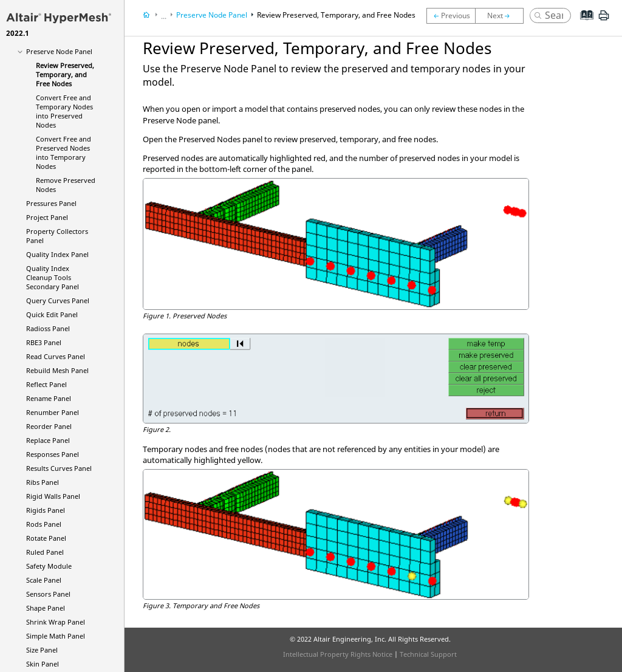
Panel (48, 328)
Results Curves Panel (59, 468)
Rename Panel (49, 398)
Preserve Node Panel (59, 51)
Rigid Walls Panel (53, 496)
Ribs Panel (43, 482)
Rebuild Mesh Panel (57, 370)
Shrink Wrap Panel (56, 622)
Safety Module (49, 566)
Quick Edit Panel (52, 314)
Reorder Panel (49, 426)
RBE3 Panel (44, 342)
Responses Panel (53, 454)
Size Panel (42, 650)
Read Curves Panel (56, 356)
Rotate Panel (46, 538)
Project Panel (47, 217)
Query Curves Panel (58, 300)
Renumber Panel (53, 412)
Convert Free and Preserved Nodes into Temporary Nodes (63, 153)
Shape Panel (46, 608)
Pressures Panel (51, 203)
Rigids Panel (46, 510)
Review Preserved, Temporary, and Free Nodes (65, 74)
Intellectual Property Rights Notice (338, 654)
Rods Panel (44, 524)
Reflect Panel (46, 384)
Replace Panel (48, 440)
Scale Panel (44, 580)
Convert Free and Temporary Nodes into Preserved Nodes (64, 111)
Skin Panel (43, 664)
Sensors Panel (48, 594)
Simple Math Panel (56, 636)
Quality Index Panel (57, 254)
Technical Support (428, 654)
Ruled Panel (45, 552)
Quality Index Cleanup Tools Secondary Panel (53, 277)
